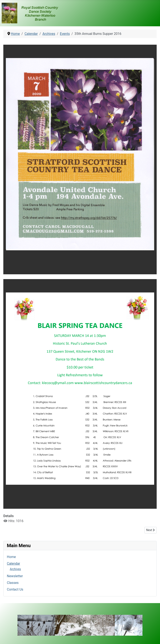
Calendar (13, 564)
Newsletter (15, 576)
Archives (15, 569)
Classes (13, 583)
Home (11, 557)
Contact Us (15, 589)
